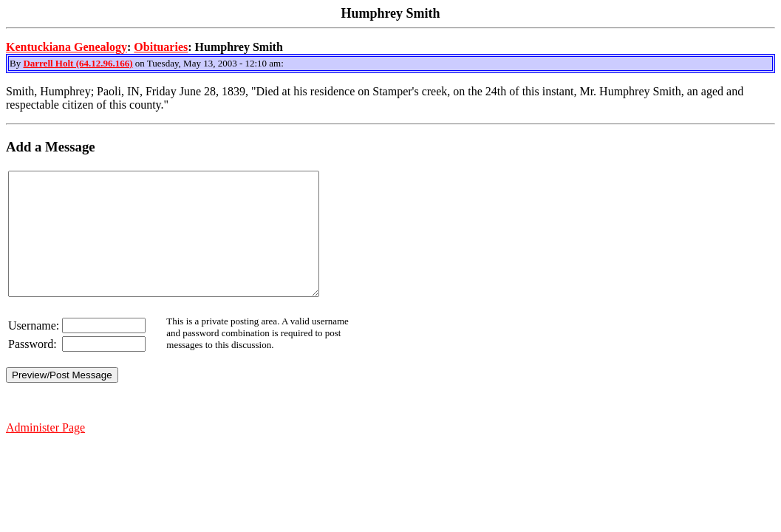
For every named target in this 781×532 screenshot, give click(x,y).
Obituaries (161, 47)
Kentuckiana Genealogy (66, 47)
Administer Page (45, 452)
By (16, 63)
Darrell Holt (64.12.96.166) (78, 63)
